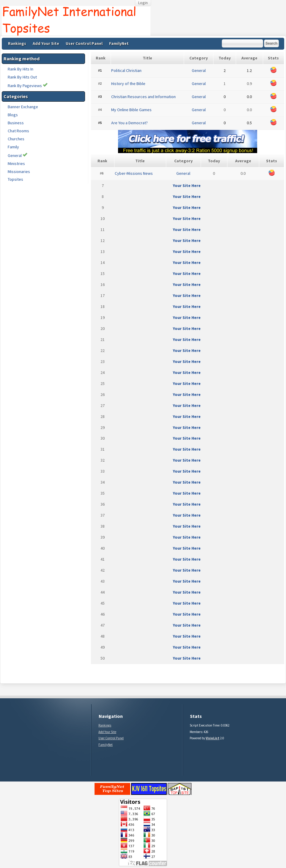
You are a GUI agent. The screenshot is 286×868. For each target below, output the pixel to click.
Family (13, 147)
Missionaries (19, 172)
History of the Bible (128, 84)
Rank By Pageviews (28, 86)
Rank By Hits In (21, 69)
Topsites (15, 179)
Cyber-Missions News (134, 173)
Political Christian (126, 70)
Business (16, 123)
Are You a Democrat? (129, 123)
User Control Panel (84, 43)
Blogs (13, 115)
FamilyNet (119, 43)
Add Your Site (46, 43)
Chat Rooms (18, 131)
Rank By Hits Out (22, 77)
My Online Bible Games (131, 110)
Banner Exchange (23, 107)
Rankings (17, 43)
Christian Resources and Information (143, 97)
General (15, 155)
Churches (16, 139)
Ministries (16, 163)
